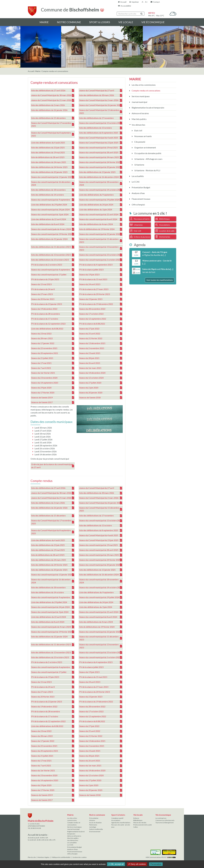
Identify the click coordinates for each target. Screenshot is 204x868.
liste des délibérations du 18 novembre (53, 190)
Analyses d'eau (138, 193)
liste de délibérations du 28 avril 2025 (53, 157)
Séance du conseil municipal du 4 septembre (53, 270)
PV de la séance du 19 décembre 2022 (101, 304)
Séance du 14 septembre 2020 (53, 383)
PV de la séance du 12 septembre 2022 (53, 324)
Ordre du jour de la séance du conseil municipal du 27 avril (53, 466)
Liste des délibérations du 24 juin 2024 (101, 205)
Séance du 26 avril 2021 (101, 363)
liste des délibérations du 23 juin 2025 (53, 148)
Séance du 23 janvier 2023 (101, 299)
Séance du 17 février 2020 (53, 393)
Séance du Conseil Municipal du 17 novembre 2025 (53, 124)
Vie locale (126, 22)
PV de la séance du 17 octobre (53, 319)
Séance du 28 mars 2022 (53, 338)
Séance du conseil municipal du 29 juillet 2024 (101, 200)
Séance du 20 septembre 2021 (53, 353)
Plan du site (32, 857)
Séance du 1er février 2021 (53, 373)
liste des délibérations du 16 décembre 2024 (101, 177)
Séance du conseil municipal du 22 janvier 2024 (101, 234)
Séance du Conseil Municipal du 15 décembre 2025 (101, 112)
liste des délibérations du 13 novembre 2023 (53, 255)
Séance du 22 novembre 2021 (53, 348)
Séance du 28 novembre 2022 (101, 309)
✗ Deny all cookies (137, 864)
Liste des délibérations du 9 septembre (101, 195)
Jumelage (93, 827)
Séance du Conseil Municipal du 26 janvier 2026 (101, 105)
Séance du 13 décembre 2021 (101, 343)
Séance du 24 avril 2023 (101, 284)
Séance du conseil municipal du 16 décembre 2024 (53, 183)
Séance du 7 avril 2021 (53, 368)
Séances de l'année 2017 (53, 402)
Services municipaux (140, 96)
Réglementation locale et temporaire (148, 108)
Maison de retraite (140, 823)
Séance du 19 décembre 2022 (53, 309)
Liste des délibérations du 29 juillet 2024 (53, 205)
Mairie (44, 22)
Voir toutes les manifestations (160, 280)
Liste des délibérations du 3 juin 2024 (101, 210)
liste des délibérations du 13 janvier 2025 (101, 172)
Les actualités (138, 176)
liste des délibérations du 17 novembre (101, 118)
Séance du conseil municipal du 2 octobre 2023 (101, 260)
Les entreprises (161, 818)
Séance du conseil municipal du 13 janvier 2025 (53, 177)
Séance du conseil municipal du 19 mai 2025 (101, 148)
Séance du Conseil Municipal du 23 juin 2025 (101, 143)
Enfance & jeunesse (140, 237)
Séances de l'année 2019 (53, 397)
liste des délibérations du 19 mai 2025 (53, 152)
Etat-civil (136, 231)
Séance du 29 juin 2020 (53, 388)
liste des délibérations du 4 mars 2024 (101, 224)
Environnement (95, 832)
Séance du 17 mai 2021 (53, 363)
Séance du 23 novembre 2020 (53, 378)
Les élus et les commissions (143, 85)
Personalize (156, 864)
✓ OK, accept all (116, 864)
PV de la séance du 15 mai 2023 (101, 279)
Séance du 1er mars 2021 (101, 368)
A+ (146, 2)
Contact (156, 2)
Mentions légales (44, 857)
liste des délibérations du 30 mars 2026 (101, 95)
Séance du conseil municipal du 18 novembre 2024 (101, 183)
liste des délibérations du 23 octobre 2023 (53, 260)
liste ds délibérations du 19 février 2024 (101, 229)
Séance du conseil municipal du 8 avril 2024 (101, 219)
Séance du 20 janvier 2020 (101, 393)
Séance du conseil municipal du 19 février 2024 (53, 234)
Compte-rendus (42, 481)
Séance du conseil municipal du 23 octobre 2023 (101, 255)
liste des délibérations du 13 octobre (101, 128)
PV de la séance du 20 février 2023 (101, 294)
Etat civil (138, 130)
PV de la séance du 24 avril (53, 289)
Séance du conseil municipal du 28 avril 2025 (101, 152)
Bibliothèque (162, 219)
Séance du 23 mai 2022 (53, 334)
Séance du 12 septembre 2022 (101, 319)
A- (143, 2)
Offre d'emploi (138, 205)
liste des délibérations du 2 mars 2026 (53, 105)
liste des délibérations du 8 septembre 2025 (101, 133)
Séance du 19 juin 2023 (101, 274)
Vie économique (153, 22)
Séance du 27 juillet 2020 (101, 383)
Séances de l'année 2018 (101, 397)
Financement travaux (141, 199)
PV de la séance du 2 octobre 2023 (53, 265)
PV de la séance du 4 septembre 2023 (101, 265)
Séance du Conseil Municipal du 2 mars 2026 (101, 100)
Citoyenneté (140, 142)
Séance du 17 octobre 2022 (101, 314)
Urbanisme (139, 165)
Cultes (136, 827)
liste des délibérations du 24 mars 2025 (53, 162)
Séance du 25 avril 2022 (101, 334)
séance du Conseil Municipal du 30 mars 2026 (53, 95)
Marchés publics (139, 119)
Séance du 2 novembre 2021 (101, 348)
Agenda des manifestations (121, 823)
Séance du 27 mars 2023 (53, 294)
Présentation (94, 818)
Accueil (123, 2)
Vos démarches (138, 125)
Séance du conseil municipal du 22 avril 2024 (101, 214)
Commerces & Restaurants (165, 820)
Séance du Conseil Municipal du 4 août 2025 (101, 138)
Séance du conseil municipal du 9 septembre (53, 200)
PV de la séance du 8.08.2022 (101, 324)
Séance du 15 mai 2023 (53, 284)
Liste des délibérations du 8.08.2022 (53, 329)
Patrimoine (93, 825)
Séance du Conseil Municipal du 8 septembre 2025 (53, 134)
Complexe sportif (117, 818)
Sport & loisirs (100, 22)
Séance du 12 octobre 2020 (101, 378)
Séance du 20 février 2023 (53, 299)
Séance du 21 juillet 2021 (53, 358)
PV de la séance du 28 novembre (53, 314)
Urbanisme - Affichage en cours (148, 159)
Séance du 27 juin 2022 (101, 329)
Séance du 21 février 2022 (101, 338)
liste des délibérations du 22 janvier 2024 (53, 239)
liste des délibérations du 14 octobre (53, 195)
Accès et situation (95, 823)
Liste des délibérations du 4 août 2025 (53, 143)
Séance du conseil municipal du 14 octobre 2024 (101, 190)
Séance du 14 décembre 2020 (101, 373)
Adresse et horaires (140, 113)
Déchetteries (163, 237)
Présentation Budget (141, 187)
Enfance (136, 818)
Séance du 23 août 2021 (101, 353)
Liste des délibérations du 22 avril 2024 (53, 219)
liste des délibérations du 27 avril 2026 (53, 90)
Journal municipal (139, 102)
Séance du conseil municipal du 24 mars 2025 (101, 157)
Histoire (92, 820)
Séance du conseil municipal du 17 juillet (53, 274)
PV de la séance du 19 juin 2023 (53, 279)
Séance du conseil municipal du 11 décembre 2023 (101, 240)
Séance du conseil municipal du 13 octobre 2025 (101, 123)
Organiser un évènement (145, 147)
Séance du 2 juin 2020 (101, 388)
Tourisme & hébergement (165, 823)
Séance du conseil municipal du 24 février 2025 (101, 162)
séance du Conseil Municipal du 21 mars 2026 (53, 100)
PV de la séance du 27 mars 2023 (101, 289)
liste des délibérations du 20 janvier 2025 (53, 172)
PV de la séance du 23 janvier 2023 (53, 304)
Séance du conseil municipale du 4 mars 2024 (53, 229)
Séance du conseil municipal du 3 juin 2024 (53, 214)
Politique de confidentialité (61, 857)
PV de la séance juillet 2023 (101, 270)
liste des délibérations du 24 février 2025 (53, 167)
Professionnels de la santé (143, 825)
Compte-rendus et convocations (146, 91)
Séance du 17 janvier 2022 (53, 343)
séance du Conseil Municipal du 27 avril (101, 90)
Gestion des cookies (80, 857)
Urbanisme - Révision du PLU (147, 170)
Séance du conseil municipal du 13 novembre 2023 (101, 248)
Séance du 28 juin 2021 (101, 358)
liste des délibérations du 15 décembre (53, 118)
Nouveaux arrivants (143, 136)
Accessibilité (126, 6)
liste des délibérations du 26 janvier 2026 (53, 110)
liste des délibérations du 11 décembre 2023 (53, 247)
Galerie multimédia (96, 829)
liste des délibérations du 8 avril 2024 (53, 224)
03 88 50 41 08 (36, 828)
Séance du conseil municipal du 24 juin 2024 (53, 210)
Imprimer (135, 2)
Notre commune (69, 22)
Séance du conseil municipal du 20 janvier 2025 (101, 167)
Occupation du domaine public (148, 153)
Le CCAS (135, 182)
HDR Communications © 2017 (161, 857)
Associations (163, 225)
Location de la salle (165, 231)
